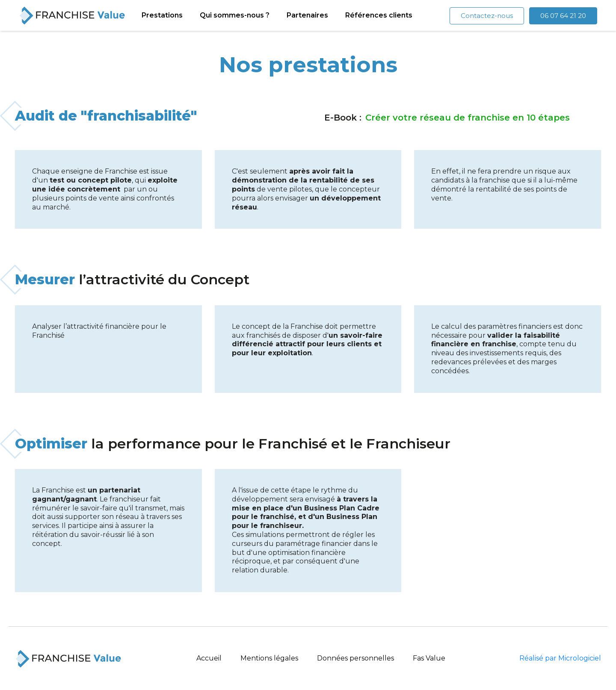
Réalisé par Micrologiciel (560, 658)
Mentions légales (269, 658)
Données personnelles (355, 658)
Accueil (209, 658)
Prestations (162, 15)
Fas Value (429, 658)
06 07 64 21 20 (563, 15)
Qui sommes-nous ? (235, 15)
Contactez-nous (487, 15)
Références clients (379, 15)
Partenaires (307, 15)
